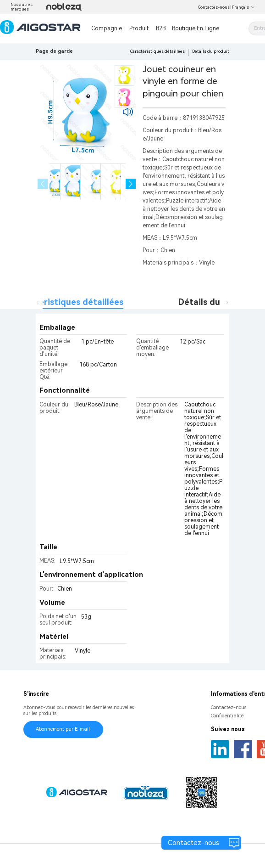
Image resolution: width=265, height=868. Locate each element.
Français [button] (243, 7)
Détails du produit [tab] (215, 302)
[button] (131, 184)
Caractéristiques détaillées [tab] (68, 302)
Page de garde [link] (54, 51)
